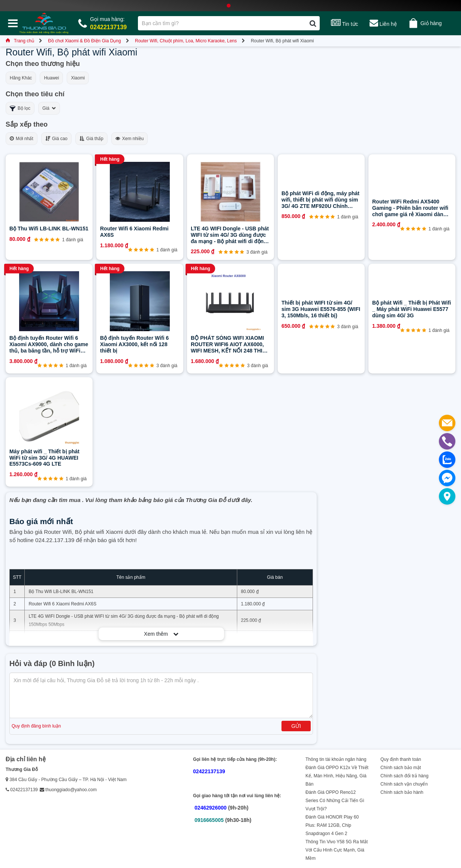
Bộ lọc (20, 108)
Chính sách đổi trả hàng (404, 776)
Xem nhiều (130, 139)
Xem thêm (161, 634)
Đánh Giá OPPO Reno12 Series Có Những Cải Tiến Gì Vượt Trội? (335, 801)
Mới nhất (22, 139)
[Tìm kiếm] (313, 23)
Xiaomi (78, 78)
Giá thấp (91, 139)
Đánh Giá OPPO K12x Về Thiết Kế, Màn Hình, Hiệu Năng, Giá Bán (337, 776)
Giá (49, 108)
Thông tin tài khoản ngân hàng (336, 759)
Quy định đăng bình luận (36, 726)
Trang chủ (20, 41)
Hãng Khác (21, 78)
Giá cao (56, 139)
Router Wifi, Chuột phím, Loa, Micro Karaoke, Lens (186, 41)
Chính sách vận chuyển (404, 784)
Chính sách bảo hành (402, 792)
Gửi (296, 726)
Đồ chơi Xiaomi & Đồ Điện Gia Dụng (84, 41)
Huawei (51, 78)
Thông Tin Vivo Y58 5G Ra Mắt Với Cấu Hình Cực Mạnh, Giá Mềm (337, 850)
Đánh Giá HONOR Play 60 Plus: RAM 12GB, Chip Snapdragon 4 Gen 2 (332, 825)
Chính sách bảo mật (401, 768)
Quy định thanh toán (401, 759)
